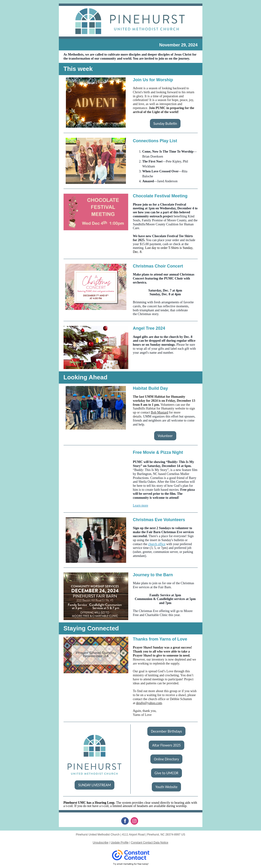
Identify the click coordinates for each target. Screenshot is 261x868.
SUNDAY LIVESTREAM (94, 785)
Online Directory (166, 759)
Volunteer (165, 436)
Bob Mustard (160, 412)
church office (157, 544)
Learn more (141, 505)
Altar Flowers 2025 (167, 745)
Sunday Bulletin (165, 124)
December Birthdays (166, 731)
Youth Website (166, 787)
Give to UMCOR (167, 773)
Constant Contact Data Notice (150, 843)
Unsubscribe (101, 843)
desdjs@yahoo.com (149, 703)
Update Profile (120, 843)
